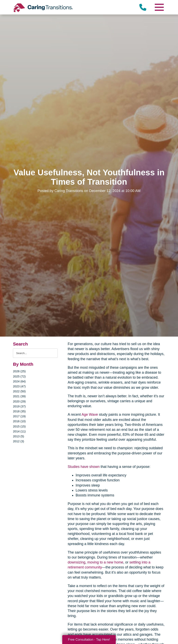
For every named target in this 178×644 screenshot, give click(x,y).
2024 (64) (19, 381)
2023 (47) (19, 386)
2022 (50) (19, 391)
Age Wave (90, 415)
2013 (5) (18, 436)
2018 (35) (19, 411)
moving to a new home (105, 562)
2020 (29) (19, 401)
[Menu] (159, 7)
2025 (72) (19, 376)
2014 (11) (19, 431)
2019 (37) (19, 406)
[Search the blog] (35, 353)
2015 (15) (19, 426)
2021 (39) (19, 396)
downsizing (76, 562)
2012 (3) (18, 441)
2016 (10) (19, 421)
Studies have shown (84, 467)
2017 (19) (19, 416)
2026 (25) (19, 371)
